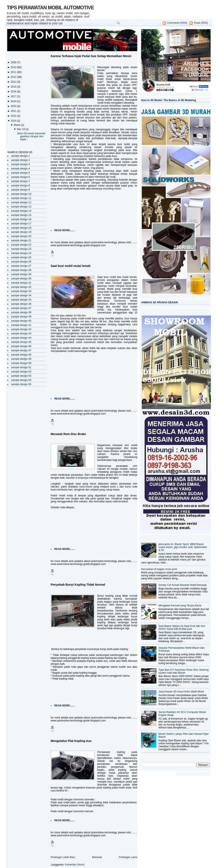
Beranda (97, 857)
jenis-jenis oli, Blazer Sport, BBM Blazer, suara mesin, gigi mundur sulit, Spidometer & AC (183, 547)
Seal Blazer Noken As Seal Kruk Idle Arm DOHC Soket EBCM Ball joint (182, 628)
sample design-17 (21, 224)
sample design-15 (21, 215)
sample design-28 (21, 270)
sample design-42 (21, 329)
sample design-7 (20, 181)
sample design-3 (20, 164)
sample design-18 (21, 228)
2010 (14, 67)
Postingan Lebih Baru (63, 857)
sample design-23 (21, 249)
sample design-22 (21, 245)
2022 (14, 116)
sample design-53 (21, 376)
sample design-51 (21, 367)
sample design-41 (21, 325)
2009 (14, 62)
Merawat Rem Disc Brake (68, 434)
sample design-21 (21, 240)
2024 (14, 121)
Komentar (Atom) (75, 865)
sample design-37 (21, 308)
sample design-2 (20, 160)
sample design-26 (21, 262)
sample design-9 (20, 190)
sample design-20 (21, 236)
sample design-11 (21, 198)
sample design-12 (21, 202)
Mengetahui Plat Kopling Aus (71, 741)
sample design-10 (21, 194)
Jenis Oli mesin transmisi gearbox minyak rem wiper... (31, 136)
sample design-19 (21, 232)
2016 (14, 92)
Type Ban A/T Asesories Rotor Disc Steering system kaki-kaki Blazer (184, 671)
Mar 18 (21, 129)
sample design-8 (20, 185)
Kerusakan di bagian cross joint (159, 569)
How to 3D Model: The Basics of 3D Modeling (169, 100)
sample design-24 (21, 253)
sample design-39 (21, 317)
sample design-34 (21, 295)
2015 (14, 87)
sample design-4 (20, 169)
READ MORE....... (65, 230)
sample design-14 (21, 211)
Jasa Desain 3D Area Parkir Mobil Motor (181, 692)
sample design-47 (21, 350)
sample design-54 (21, 380)
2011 (14, 72)
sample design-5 (20, 173)
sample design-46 (21, 346)
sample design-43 (21, 334)
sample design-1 (20, 156)
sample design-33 (21, 291)
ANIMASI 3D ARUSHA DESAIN (159, 302)
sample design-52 (21, 372)
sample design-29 (21, 274)
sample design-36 (21, 304)
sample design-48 (21, 355)
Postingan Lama (128, 857)
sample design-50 (21, 363)
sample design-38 (21, 312)
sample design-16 (21, 219)
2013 (14, 82)
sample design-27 (21, 266)
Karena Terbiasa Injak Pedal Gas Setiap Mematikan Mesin (91, 56)
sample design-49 (21, 359)
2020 (14, 106)
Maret (17, 125)
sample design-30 (21, 279)
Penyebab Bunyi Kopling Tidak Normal (78, 585)
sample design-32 (21, 287)
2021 (14, 111)
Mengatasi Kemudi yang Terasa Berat (180, 606)
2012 (14, 77)
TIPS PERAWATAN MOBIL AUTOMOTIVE (50, 8)
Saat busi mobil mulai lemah (71, 266)
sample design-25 (21, 257)
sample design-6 (20, 177)
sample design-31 (21, 283)
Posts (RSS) (201, 23)
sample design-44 (21, 338)
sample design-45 (21, 342)
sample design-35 (21, 300)
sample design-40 (21, 321)
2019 (14, 101)
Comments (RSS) (177, 23)
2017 (14, 96)
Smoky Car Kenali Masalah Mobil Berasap (183, 585)
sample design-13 (21, 207)
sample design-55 (21, 384)
